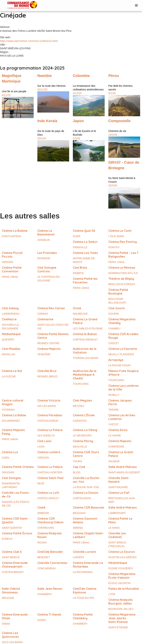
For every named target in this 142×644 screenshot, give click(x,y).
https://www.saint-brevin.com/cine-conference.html (29, 41)
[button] (136, 6)
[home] (19, 5)
